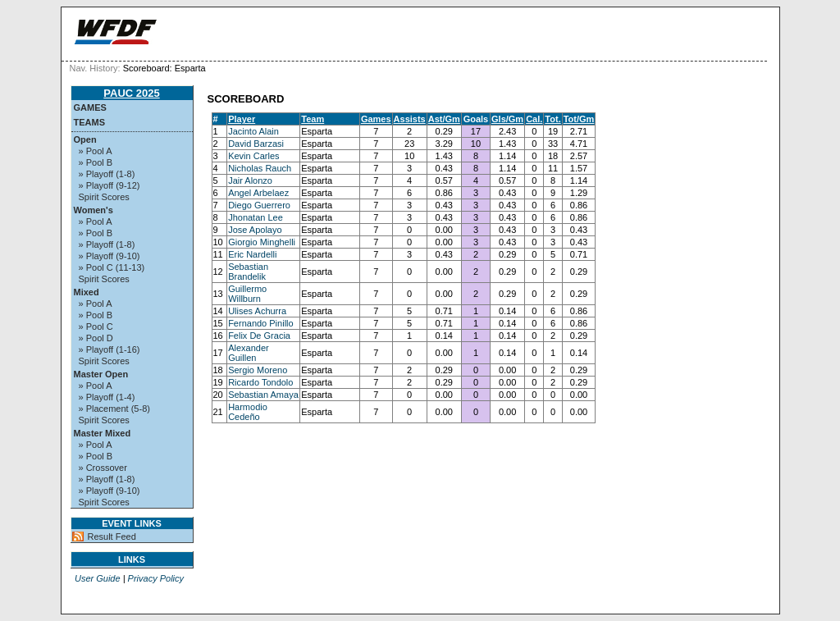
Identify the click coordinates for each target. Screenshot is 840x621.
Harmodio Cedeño (248, 412)
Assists (410, 119)
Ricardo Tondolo (260, 382)
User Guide (98, 578)
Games (90, 107)
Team (313, 119)
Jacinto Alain (253, 131)
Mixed (87, 292)
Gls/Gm (507, 119)
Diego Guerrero (259, 205)
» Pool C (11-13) (112, 267)
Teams (90, 122)
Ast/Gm (444, 119)
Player (242, 119)
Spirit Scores (104, 197)
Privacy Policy (156, 578)
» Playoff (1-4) (107, 397)
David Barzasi (256, 144)
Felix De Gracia (259, 336)
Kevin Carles (253, 156)
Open (85, 139)
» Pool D (96, 338)
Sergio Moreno (258, 370)
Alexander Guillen (249, 353)
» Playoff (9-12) (110, 185)
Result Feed (112, 537)
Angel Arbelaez (258, 193)
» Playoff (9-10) (110, 256)
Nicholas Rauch (260, 168)
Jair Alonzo (250, 180)
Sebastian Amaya (263, 395)
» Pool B (96, 162)
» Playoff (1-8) (107, 174)
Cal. (534, 119)
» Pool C (96, 326)
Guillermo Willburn (247, 294)
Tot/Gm (579, 119)
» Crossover (103, 468)
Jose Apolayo (255, 230)
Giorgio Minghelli (262, 242)
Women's (94, 210)
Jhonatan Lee (256, 217)
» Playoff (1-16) (110, 349)
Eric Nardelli (252, 254)
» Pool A (96, 151)
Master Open (101, 374)
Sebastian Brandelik (248, 272)
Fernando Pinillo (261, 323)
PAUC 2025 (131, 93)
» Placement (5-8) (114, 409)
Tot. (552, 119)
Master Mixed (103, 433)
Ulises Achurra (257, 311)
